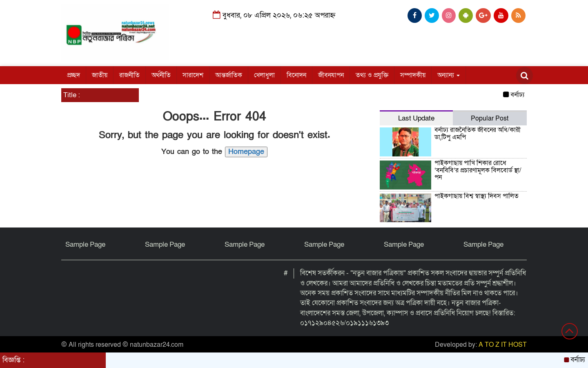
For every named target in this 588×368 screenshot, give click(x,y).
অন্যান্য (449, 75)
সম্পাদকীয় (413, 75)
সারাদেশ (193, 75)
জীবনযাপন (331, 75)
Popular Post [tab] (490, 118)
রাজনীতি (129, 75)
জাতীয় (100, 75)
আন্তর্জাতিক (229, 75)
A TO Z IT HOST (503, 345)
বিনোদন (296, 75)
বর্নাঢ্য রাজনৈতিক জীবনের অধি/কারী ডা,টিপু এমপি (478, 134)
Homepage (246, 152)
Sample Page (85, 244)
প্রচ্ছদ (73, 75)
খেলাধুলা (264, 75)
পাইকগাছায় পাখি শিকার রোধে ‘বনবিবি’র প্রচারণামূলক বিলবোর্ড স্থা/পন (478, 170)
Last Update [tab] (416, 118)
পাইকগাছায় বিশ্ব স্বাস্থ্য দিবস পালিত (477, 196)
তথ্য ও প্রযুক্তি (372, 75)
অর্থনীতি (161, 75)
